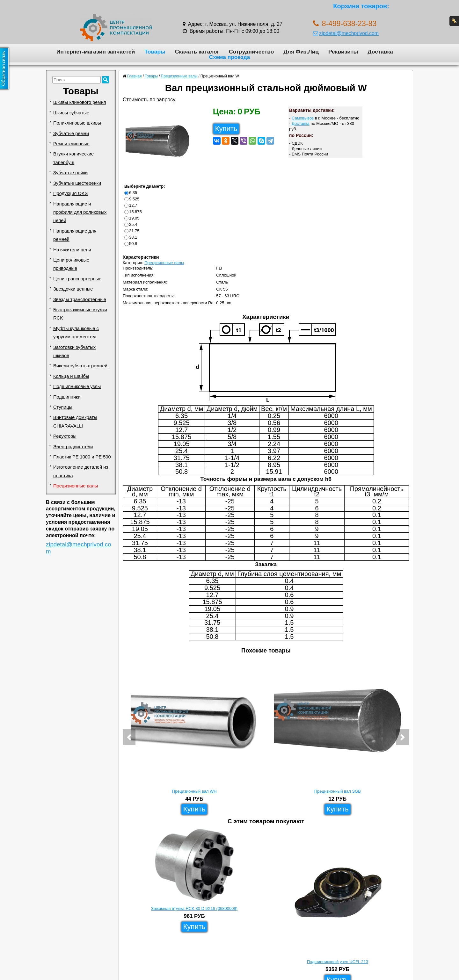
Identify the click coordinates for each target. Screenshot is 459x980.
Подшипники (67, 397)
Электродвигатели (73, 447)
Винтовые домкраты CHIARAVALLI (75, 422)
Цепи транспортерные (77, 279)
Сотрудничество (251, 52)
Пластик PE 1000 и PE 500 (82, 457)
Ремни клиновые (71, 144)
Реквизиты (343, 52)
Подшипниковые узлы (77, 386)
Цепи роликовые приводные (71, 264)
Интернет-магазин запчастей (96, 52)
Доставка (380, 52)
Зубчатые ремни (71, 133)
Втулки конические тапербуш (73, 158)
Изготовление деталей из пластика (81, 471)
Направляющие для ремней (75, 235)
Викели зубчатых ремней (80, 366)
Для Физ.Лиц (301, 52)
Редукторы (65, 436)
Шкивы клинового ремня (80, 102)
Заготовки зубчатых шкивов (74, 351)
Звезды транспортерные (80, 299)
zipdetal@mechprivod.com (346, 33)
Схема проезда (230, 57)
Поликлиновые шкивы (77, 123)
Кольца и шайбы (71, 376)
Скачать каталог (197, 52)
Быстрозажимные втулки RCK (80, 314)
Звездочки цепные (73, 289)
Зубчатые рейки (70, 173)
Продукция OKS (70, 193)
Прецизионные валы (76, 486)
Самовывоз (303, 118)
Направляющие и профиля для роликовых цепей (80, 212)
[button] (129, 737)
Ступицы (63, 407)
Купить (226, 129)
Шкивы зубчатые (71, 113)
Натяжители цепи (72, 250)
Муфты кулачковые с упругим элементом (76, 333)
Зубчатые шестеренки (77, 183)
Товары (155, 52)
